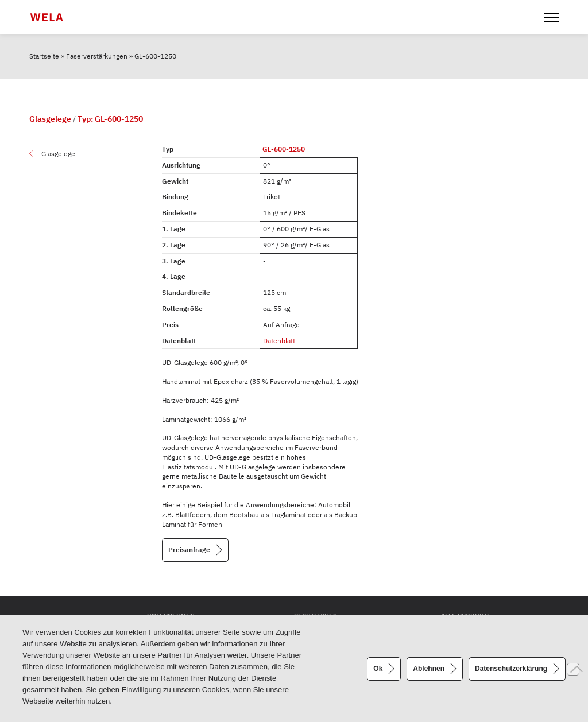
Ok (378, 668)
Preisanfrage (189, 550)
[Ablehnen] (573, 669)
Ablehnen (429, 668)
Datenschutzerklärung (511, 668)
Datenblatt (279, 341)
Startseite (44, 56)
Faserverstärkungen (97, 56)
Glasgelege (58, 154)
